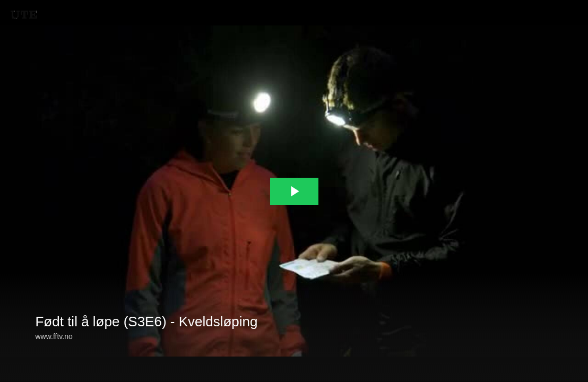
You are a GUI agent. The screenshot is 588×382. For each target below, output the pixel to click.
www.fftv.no (54, 336)
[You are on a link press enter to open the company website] (24, 15)
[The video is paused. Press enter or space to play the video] (294, 191)
